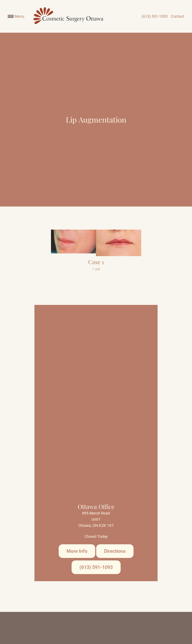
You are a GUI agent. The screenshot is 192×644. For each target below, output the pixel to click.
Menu (16, 16)
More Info (77, 551)
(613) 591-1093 (155, 16)
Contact (178, 16)
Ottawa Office (96, 506)
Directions (115, 551)
